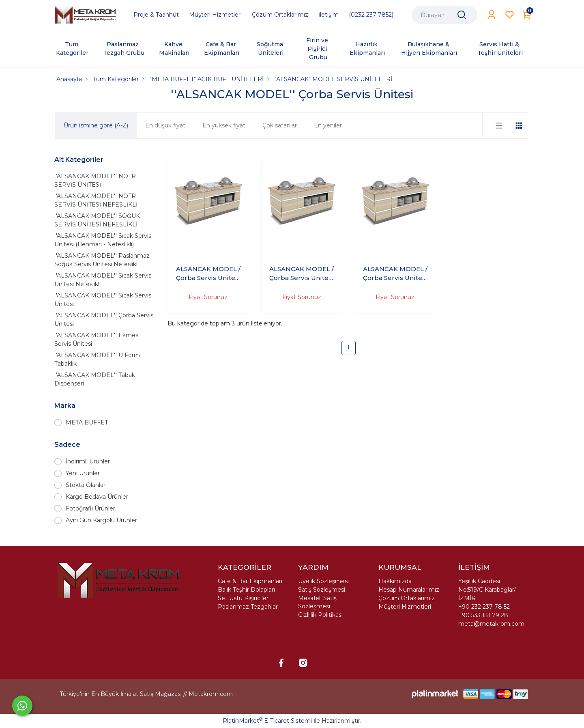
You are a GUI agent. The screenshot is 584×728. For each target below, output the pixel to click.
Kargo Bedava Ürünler (97, 497)
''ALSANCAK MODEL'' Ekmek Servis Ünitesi (97, 339)
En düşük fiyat (165, 125)
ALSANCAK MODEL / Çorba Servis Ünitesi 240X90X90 (395, 274)
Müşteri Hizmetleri (405, 607)
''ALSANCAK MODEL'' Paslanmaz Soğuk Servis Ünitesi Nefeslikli (102, 260)
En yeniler (328, 125)
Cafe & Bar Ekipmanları (250, 581)
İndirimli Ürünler (88, 461)
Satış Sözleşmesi (322, 590)
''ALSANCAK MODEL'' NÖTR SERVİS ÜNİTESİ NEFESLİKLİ (96, 200)
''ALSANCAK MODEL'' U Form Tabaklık (97, 359)
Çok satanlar (280, 125)
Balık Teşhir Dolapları (246, 590)
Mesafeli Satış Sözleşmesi (317, 602)
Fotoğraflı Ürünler (90, 508)
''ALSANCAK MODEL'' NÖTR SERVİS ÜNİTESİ (95, 180)
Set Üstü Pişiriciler (243, 598)
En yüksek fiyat (224, 125)
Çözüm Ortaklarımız (407, 598)
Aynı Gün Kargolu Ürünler (101, 520)
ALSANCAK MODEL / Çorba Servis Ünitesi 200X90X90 (302, 274)
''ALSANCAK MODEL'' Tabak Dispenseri (95, 379)
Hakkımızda (395, 581)
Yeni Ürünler (83, 473)
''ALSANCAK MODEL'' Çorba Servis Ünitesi (104, 320)
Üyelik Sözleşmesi (323, 581)
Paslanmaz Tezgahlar (248, 607)
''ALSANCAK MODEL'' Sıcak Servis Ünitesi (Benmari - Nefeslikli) (103, 240)
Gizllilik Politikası (320, 615)
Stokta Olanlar (86, 485)
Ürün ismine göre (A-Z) (96, 125)
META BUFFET (87, 422)
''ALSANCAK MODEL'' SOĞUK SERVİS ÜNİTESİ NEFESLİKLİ (97, 220)
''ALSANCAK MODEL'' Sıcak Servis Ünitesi (103, 300)
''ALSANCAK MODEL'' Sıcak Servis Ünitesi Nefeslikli (103, 280)
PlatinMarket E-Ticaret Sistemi (267, 721)
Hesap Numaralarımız (409, 590)
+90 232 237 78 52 (484, 607)
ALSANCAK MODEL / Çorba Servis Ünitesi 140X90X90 (208, 274)
